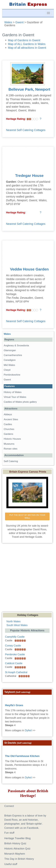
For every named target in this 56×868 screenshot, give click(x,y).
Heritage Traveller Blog (17, 838)
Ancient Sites (11, 419)
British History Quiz (15, 843)
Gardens (8, 434)
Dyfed (28, 730)
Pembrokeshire (12, 375)
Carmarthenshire (13, 355)
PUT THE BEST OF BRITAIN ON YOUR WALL (28, 516)
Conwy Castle (13, 646)
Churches (9, 429)
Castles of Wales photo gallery (20, 402)
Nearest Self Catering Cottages (26, 130)
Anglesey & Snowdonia (16, 346)
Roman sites (11, 449)
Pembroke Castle (15, 654)
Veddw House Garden (29, 269)
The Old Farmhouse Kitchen (22, 756)
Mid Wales (9, 365)
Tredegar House (29, 175)
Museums (9, 444)
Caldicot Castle (14, 663)
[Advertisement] (27, 580)
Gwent (19, 22)
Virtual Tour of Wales (15, 397)
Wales (8, 22)
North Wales (13, 621)
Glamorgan (10, 350)
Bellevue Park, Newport (29, 89)
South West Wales (17, 625)
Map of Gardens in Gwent (24, 40)
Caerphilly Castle (15, 637)
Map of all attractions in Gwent (27, 48)
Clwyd (7, 370)
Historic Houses (12, 439)
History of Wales (13, 392)
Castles (8, 424)
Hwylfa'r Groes (14, 705)
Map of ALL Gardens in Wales (27, 44)
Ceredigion (10, 360)
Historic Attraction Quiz (17, 849)
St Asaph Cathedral (16, 672)
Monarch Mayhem (15, 854)
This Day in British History (19, 859)
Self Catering (11, 461)
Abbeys (8, 414)
